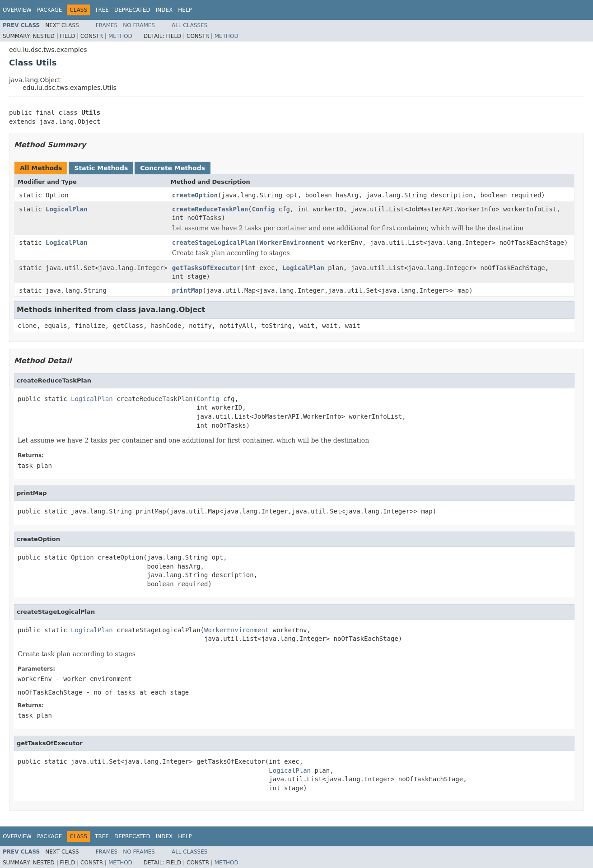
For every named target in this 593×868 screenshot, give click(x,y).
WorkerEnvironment (292, 243)
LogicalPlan (67, 209)
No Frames (139, 25)
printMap (187, 290)
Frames (107, 25)
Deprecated (132, 10)
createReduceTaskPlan (210, 209)
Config (264, 209)
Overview (17, 10)
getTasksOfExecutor (206, 268)
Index (164, 10)
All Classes (189, 25)
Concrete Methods (173, 168)
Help (185, 10)
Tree (102, 10)
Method (120, 36)
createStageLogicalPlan (214, 243)
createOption (195, 195)
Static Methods (101, 168)
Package (49, 10)
